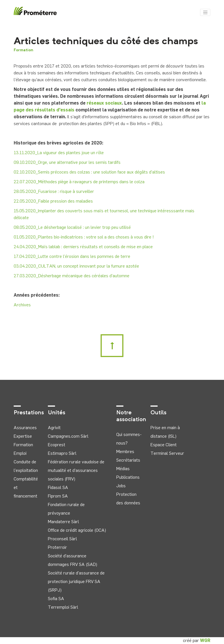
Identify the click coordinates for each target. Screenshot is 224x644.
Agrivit (54, 428)
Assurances (25, 428)
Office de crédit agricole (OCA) (77, 530)
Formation (24, 50)
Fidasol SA (58, 487)
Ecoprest (57, 445)
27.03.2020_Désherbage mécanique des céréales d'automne (72, 276)
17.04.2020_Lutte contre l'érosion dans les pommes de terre (72, 256)
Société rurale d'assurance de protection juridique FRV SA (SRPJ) (76, 581)
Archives (22, 305)
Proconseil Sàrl (62, 539)
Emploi (20, 453)
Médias (123, 469)
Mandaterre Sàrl (63, 522)
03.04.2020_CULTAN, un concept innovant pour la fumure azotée (76, 266)
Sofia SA (56, 599)
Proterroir (57, 547)
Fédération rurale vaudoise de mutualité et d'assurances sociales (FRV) (76, 470)
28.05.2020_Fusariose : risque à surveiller (54, 191)
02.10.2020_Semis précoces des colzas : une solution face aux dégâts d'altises (89, 172)
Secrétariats (128, 460)
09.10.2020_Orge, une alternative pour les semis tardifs (67, 162)
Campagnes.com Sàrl (68, 436)
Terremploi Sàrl (63, 607)
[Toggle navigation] (205, 13)
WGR (205, 640)
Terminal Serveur (167, 453)
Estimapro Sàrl (62, 453)
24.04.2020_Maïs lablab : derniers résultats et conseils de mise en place (83, 247)
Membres (125, 452)
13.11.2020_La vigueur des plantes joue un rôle (59, 153)
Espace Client (164, 445)
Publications (128, 477)
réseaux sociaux (104, 103)
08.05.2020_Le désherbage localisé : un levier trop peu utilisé (72, 227)
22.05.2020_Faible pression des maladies (53, 201)
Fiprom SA (58, 496)
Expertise (23, 436)
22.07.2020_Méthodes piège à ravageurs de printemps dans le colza (79, 182)
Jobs (121, 486)
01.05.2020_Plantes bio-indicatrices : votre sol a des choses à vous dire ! (84, 237)
